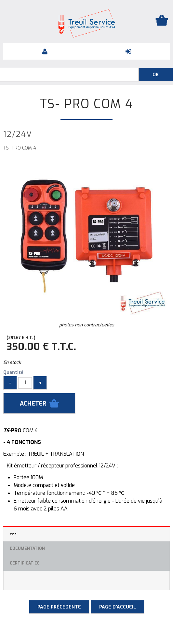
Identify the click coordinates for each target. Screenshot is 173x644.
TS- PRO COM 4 (86, 104)
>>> (13, 534)
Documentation (27, 549)
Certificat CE (25, 563)
